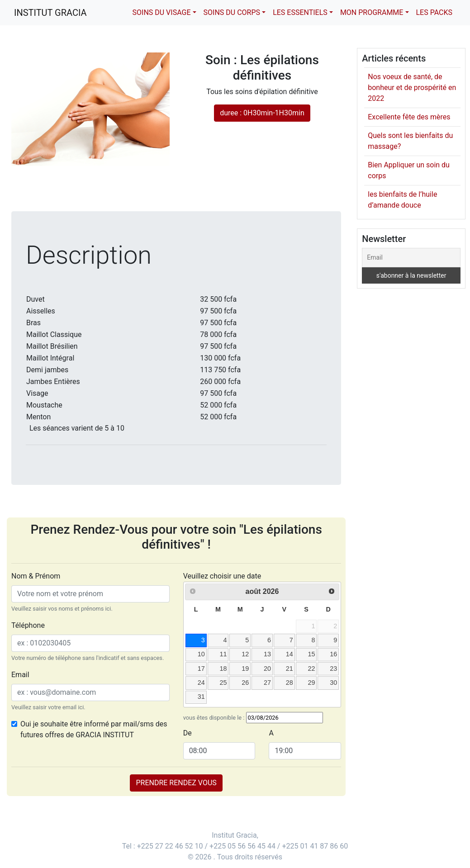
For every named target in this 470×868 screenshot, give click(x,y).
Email (20, 675)
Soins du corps (232, 12)
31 (201, 697)
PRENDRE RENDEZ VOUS (176, 783)
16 (333, 654)
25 (223, 683)
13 (267, 654)
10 (201, 654)
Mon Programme (372, 12)
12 (245, 654)
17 (201, 669)
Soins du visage (162, 12)
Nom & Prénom (36, 576)
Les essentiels (300, 12)
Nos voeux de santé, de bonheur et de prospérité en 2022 (412, 88)
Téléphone (28, 625)
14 (290, 654)
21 (290, 669)
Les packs (434, 12)
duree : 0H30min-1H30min (262, 113)
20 (267, 669)
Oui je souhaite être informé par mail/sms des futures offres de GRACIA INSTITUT (94, 729)
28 (290, 683)
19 (245, 669)
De (188, 733)
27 (267, 683)
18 (223, 669)
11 (223, 654)
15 (311, 654)
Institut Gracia (50, 13)
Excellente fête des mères (409, 117)
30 (333, 683)
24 (201, 683)
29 (311, 683)
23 (333, 669)
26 (245, 683)
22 (311, 669)
